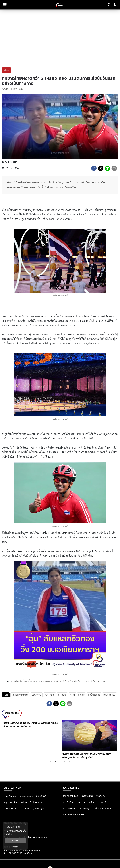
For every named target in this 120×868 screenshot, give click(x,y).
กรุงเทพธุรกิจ (11, 802)
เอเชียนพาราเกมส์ (20, 695)
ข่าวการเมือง (87, 796)
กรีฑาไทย (62, 695)
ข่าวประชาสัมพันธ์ (103, 808)
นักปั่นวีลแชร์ (94, 695)
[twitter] (101, 168)
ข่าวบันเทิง (68, 802)
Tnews (27, 808)
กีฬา (21, 89)
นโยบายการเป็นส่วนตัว (74, 815)
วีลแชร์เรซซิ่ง (109, 695)
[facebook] (94, 168)
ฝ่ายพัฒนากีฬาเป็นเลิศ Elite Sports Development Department (73, 681)
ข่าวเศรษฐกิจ (86, 808)
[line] (107, 168)
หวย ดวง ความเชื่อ (85, 802)
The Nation (10, 796)
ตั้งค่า (15, 846)
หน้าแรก (5, 89)
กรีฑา (72, 695)
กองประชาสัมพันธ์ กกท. (23, 681)
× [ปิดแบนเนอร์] (25, 824)
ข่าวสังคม (101, 796)
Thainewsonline (12, 808)
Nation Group (26, 796)
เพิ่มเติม (8, 834)
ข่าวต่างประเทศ (70, 808)
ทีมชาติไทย (50, 695)
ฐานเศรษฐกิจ (39, 808)
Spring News (36, 802)
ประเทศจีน (36, 695)
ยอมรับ (15, 841)
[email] (114, 168)
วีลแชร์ (82, 695)
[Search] (110, 5)
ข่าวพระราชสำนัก (71, 796)
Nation (23, 802)
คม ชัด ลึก (41, 796)
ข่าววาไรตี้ (102, 802)
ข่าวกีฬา (14, 89)
